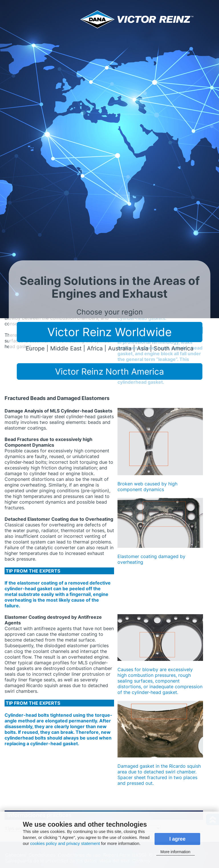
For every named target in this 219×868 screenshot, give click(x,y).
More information (176, 852)
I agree (178, 839)
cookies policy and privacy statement (65, 843)
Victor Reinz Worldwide (109, 332)
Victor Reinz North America (109, 371)
